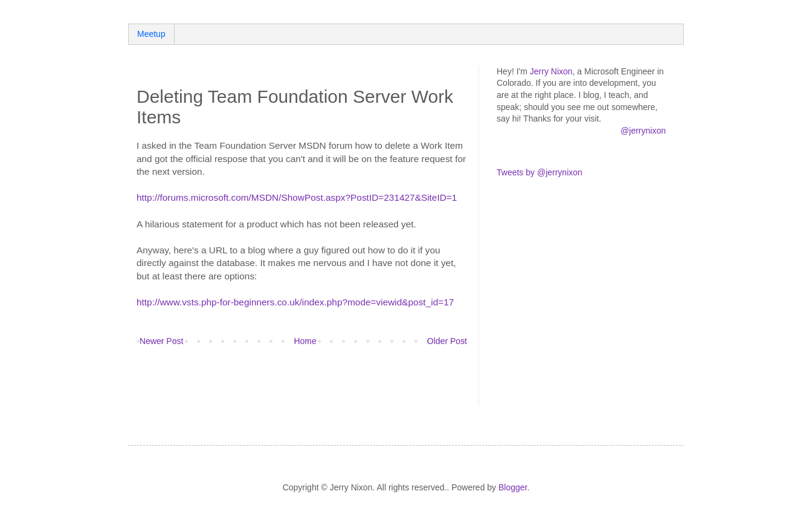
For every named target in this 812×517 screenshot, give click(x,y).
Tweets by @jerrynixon (540, 172)
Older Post (447, 341)
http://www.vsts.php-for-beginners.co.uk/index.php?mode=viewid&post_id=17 (295, 302)
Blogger (513, 487)
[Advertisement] (278, 384)
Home (305, 341)
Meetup (151, 34)
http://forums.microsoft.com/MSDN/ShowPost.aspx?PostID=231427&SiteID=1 (297, 197)
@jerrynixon (643, 131)
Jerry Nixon (551, 71)
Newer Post (161, 341)
